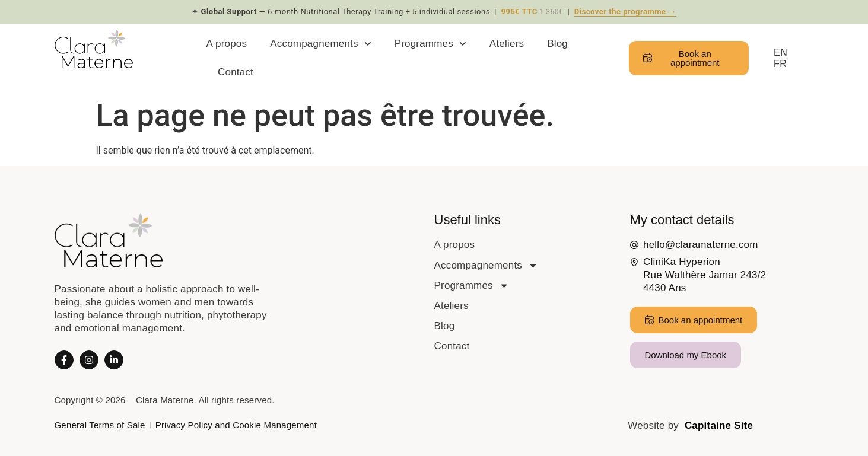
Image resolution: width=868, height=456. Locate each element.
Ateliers (507, 44)
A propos (227, 44)
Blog (557, 44)
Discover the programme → (625, 12)
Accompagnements (320, 44)
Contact (236, 72)
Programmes (430, 44)
